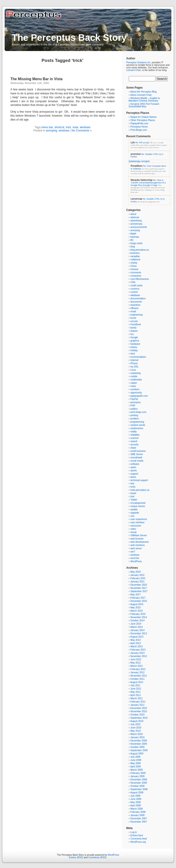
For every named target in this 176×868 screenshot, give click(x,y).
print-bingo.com (138, 412)
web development (139, 542)
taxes (133, 477)
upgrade (135, 513)
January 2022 (137, 575)
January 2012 (137, 672)
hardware (135, 344)
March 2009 (137, 770)
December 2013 (139, 633)
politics (134, 409)
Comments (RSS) (97, 857)
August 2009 (137, 754)
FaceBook (136, 324)
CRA (133, 282)
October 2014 (137, 621)
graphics (135, 341)
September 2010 (139, 718)
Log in (134, 832)
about (133, 214)
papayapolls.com (139, 396)
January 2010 (137, 737)
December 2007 (139, 819)
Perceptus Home (139, 127)
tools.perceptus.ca (140, 490)
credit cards (136, 286)
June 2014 (136, 624)
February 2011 (138, 702)
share (133, 448)
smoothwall (136, 458)
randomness (137, 428)
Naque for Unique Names (143, 117)
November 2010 (139, 711)
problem (135, 419)
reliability (135, 435)
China (133, 266)
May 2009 (135, 763)
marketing (135, 373)
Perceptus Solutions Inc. (139, 62)
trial (132, 496)
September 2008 (139, 789)
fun (132, 334)
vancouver (136, 526)
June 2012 (136, 659)
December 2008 (139, 780)
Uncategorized (138, 503)
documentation (138, 298)
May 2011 (135, 692)
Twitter (134, 500)
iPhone (134, 363)
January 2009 (137, 776)
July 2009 (135, 757)
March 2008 (137, 809)
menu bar (47, 127)
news (133, 386)
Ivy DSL (134, 367)
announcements (139, 227)
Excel (133, 318)
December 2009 (139, 741)
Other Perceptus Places (143, 120)
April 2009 (136, 767)
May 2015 (135, 608)
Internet (134, 360)
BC (132, 240)
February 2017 (138, 598)
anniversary (136, 224)
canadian (135, 256)
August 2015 (137, 604)
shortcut (59, 127)
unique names (138, 506)
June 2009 (136, 760)
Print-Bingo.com (139, 130)
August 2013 (137, 637)
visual (133, 532)
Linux (133, 370)
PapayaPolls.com (139, 123)
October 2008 (137, 786)
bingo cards (136, 243)
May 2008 (135, 802)
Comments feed (139, 839)
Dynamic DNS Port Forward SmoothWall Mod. (144, 105)
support (134, 474)
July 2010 (135, 724)
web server (136, 548)
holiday (134, 350)
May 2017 (135, 595)
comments (136, 273)
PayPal (134, 399)
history (134, 347)
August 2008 (137, 793)
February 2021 (138, 578)
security (134, 445)
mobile (134, 376)
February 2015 (138, 614)
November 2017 (139, 588)
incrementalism (138, 357)
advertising (136, 221)
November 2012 (139, 656)
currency (135, 289)
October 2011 (137, 679)
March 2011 (137, 698)
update (134, 509)
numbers (135, 389)
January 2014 (137, 630)
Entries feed (137, 835)
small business (138, 451)
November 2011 (139, 676)
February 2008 (138, 812)
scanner (135, 438)
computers (136, 276)
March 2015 (137, 611)
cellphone (135, 260)
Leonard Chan (134, 70)
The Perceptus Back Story (69, 38)
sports (134, 471)
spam (133, 467)
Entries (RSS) (76, 857)
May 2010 (135, 731)
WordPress (136, 561)
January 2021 (137, 582)
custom (134, 292)
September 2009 (139, 750)
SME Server (137, 454)
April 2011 (136, 695)
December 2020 (139, 585)
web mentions (138, 545)
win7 (133, 552)
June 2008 (136, 799)
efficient (134, 308)
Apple (133, 234)
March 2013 (137, 646)
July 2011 (135, 685)
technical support (139, 480)
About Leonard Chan (141, 95)
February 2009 (138, 773)
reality (134, 432)
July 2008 (135, 796)
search (134, 441)
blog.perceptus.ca (140, 250)
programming (137, 422)
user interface (137, 522)
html (133, 354)
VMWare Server (139, 535)
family (133, 328)
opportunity (136, 393)
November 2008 (139, 783)
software (135, 464)
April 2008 (136, 806)
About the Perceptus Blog (143, 92)
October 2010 (137, 715)
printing (134, 415)
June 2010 (136, 728)
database (135, 295)
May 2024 (135, 572)
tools (133, 487)
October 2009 (137, 747)
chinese (134, 269)
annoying (52, 131)
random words (138, 425)
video (133, 529)
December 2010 (139, 708)
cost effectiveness (140, 279)
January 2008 (137, 815)
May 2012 (135, 663)
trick (68, 127)
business (135, 253)
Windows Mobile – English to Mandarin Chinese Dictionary (144, 99)
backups (135, 237)
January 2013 (137, 653)
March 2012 (137, 666)
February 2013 (138, 650)
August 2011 (137, 682)
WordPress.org (138, 842)
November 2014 (139, 617)
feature (134, 331)
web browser (137, 539)
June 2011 (136, 689)
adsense (135, 217)
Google (134, 337)
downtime (135, 305)
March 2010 (137, 734)
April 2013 (136, 643)
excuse (134, 321)
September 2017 (139, 591)
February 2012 (138, 669)
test (132, 483)
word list (135, 558)
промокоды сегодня (139, 161)
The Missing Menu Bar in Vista (36, 79)
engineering (136, 315)
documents (136, 302)
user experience (139, 519)
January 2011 (137, 705)
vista (75, 127)
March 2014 (137, 627)
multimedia (136, 380)
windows (85, 127)
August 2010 (137, 721)
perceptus (135, 402)
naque (134, 383)
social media (137, 461)
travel (133, 493)
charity (134, 263)
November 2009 (139, 744)
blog (133, 247)
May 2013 (135, 640)
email (133, 311)
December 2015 (139, 601)
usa (132, 516)
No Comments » (82, 131)
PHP (133, 406)
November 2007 (139, 822)
